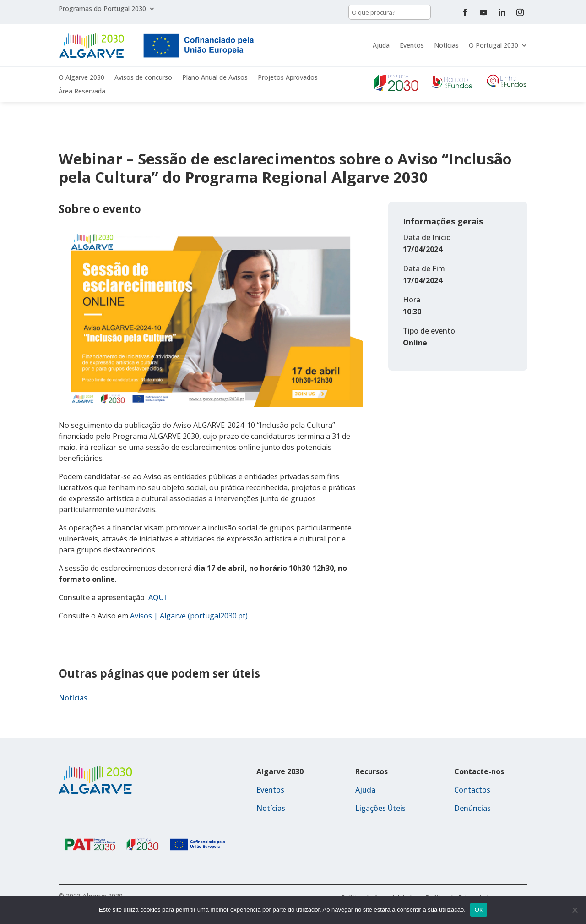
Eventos (412, 45)
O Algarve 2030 (81, 78)
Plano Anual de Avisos (215, 78)
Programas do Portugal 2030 (102, 9)
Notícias (446, 45)
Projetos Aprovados (288, 78)
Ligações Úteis (380, 808)
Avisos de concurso (143, 78)
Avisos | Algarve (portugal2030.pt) (189, 616)
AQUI (157, 597)
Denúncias (472, 808)
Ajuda (381, 45)
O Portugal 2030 (494, 45)
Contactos (472, 790)
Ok (479, 910)
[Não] (575, 910)
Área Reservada (82, 92)
